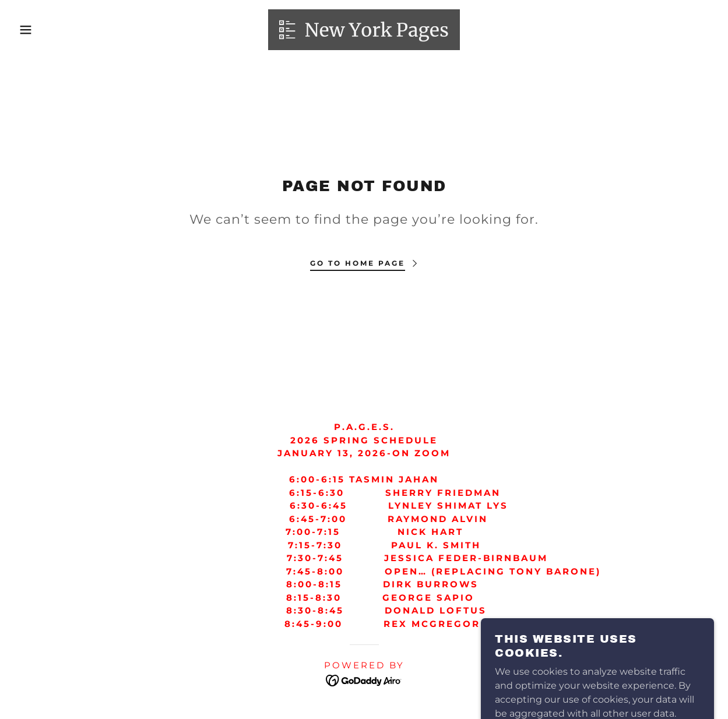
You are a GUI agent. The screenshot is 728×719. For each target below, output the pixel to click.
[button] (36, 30)
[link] (364, 29)
